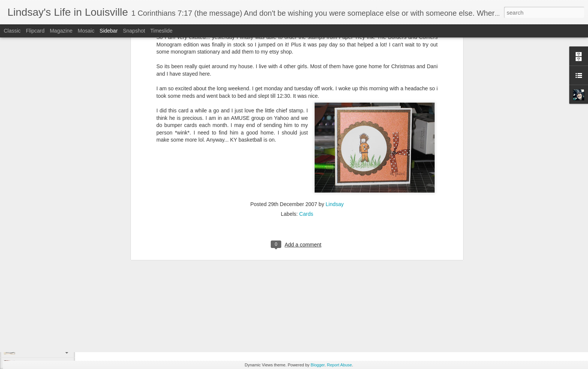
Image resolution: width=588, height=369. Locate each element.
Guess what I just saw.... (43, 349)
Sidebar (109, 31)
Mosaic (86, 31)
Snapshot (134, 31)
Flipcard (35, 31)
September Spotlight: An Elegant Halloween (62, 315)
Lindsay (334, 108)
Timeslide (161, 31)
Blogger (317, 365)
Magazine (61, 31)
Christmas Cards (35, 299)
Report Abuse (340, 365)
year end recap (232, 316)
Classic (12, 31)
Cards (306, 118)
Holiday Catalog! (35, 332)
